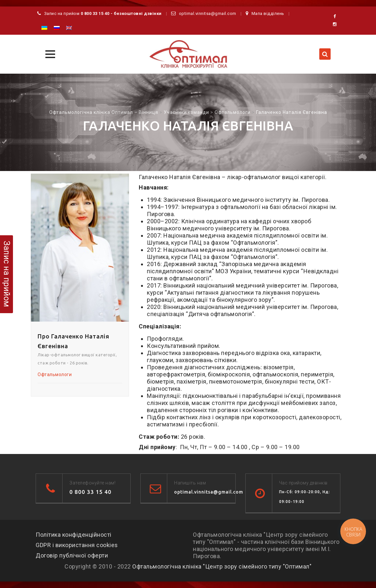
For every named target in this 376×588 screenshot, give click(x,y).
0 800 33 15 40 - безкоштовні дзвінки (121, 13)
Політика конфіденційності (74, 535)
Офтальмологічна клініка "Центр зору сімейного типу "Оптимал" (222, 566)
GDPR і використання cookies (77, 545)
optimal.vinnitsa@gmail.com (208, 13)
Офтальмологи (55, 374)
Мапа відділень (268, 13)
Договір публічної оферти (72, 555)
